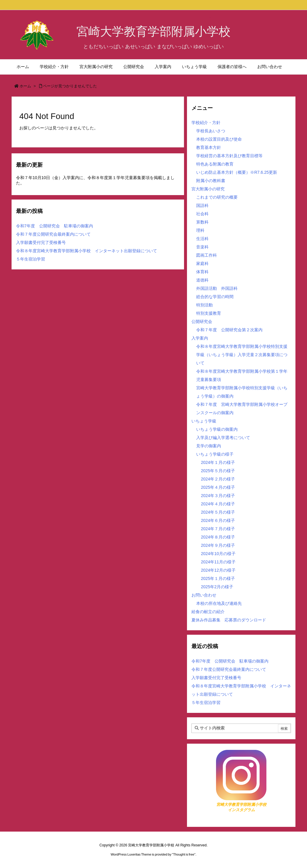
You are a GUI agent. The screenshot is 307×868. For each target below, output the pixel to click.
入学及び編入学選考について (223, 438)
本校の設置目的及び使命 (219, 139)
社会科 (202, 214)
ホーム (25, 86)
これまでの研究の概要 (217, 197)
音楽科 (202, 247)
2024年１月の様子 (218, 462)
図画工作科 (207, 255)
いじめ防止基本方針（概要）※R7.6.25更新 (237, 172)
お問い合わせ (204, 595)
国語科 (202, 205)
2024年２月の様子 (218, 479)
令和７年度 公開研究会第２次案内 (229, 330)
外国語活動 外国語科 (217, 288)
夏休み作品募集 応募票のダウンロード (229, 620)
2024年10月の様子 (218, 554)
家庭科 (202, 263)
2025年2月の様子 (217, 587)
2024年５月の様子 (218, 512)
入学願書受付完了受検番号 (41, 242)
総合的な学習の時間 (215, 297)
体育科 (202, 272)
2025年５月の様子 (218, 471)
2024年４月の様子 (218, 504)
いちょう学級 (204, 421)
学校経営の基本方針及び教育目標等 (229, 156)
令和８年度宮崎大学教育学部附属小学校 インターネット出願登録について (87, 251)
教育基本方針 (209, 147)
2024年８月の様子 (218, 537)
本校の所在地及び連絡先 (219, 603)
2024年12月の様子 (218, 570)
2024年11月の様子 (218, 562)
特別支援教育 (209, 313)
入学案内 (200, 338)
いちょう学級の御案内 (217, 429)
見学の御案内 (209, 446)
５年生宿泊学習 (31, 259)
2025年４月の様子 (218, 487)
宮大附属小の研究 (208, 189)
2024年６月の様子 (218, 520)
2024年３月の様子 (218, 496)
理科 (200, 230)
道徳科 (202, 280)
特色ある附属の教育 (215, 164)
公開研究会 (202, 322)
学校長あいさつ (211, 131)
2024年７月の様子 (218, 529)
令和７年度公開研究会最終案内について (53, 234)
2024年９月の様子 (218, 545)
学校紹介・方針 (206, 123)
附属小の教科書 (211, 181)
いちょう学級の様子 (215, 454)
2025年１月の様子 (218, 578)
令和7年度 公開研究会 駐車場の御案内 (55, 226)
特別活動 (204, 305)
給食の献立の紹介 (208, 612)
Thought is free (184, 854)
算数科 (202, 222)
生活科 (202, 239)
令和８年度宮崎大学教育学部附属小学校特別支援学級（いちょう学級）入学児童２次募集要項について (242, 355)
